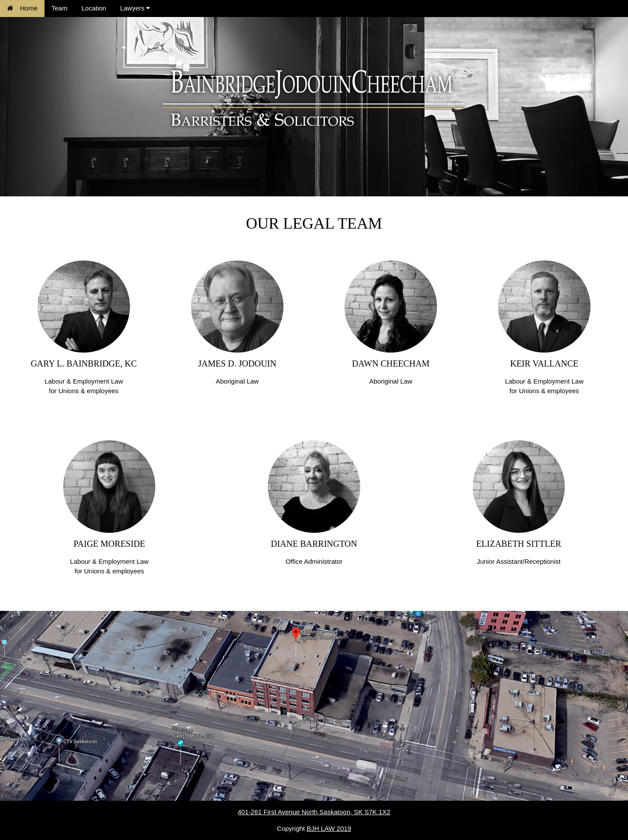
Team (60, 8)
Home (22, 8)
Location (94, 8)
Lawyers (135, 8)
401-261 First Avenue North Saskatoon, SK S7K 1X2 (314, 812)
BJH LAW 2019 (329, 828)
